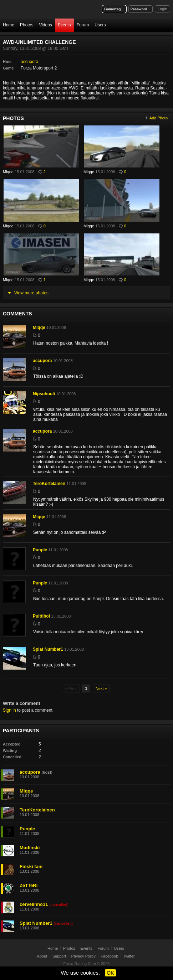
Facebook (109, 956)
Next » (101, 688)
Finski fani (31, 866)
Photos (27, 25)
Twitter (129, 956)
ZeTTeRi (29, 885)
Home (9, 25)
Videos (45, 25)
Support (59, 956)
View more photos (31, 293)
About (42, 956)
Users (100, 25)
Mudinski (30, 848)
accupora (29, 62)
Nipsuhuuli (44, 394)
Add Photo (159, 118)
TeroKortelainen (49, 484)
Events (64, 25)
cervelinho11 (34, 904)
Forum (83, 25)
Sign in (9, 710)
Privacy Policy (83, 956)
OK (110, 973)
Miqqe (8, 172)
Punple (40, 550)
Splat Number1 (48, 649)
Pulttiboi (41, 616)
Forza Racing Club (80, 964)
